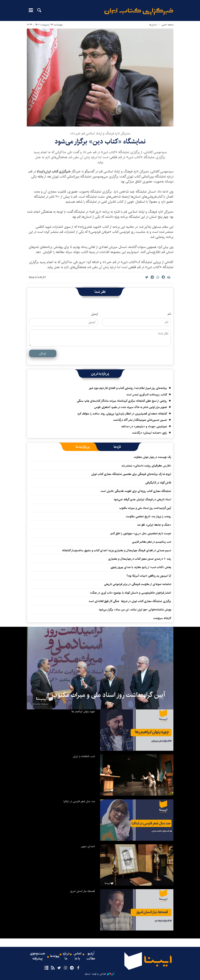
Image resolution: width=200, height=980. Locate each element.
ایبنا (139, 12)
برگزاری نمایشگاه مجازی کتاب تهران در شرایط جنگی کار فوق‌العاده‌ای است (130, 601)
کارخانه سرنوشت (162, 618)
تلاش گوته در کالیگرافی (158, 483)
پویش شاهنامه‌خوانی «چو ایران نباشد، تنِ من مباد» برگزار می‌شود (135, 610)
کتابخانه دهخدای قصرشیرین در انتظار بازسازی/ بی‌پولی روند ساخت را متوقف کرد (122, 414)
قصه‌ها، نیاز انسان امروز (82, 891)
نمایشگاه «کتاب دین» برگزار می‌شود (100, 141)
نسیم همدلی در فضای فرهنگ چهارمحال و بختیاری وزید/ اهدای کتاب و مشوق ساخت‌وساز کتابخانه (117, 550)
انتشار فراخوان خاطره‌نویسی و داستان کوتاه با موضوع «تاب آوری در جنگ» (130, 593)
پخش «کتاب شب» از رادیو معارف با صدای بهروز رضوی (141, 567)
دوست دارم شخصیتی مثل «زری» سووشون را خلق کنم (141, 533)
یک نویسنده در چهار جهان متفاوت (152, 457)
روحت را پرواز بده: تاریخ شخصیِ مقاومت (148, 516)
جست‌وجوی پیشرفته (37, 956)
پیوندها (55, 956)
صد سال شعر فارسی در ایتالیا (79, 801)
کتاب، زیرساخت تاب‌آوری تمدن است (147, 395)
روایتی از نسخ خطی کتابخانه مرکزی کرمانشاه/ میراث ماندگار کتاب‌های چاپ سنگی (122, 401)
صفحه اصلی (167, 25)
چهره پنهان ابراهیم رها (83, 711)
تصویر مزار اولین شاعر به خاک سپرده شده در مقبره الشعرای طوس (131, 407)
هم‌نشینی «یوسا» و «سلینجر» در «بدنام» (144, 426)
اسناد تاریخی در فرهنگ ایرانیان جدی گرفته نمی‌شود (142, 499)
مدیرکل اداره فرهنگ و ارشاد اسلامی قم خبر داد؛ (100, 134)
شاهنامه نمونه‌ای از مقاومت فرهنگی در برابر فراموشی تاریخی (138, 584)
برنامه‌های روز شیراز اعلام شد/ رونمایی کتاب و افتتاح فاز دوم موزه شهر (128, 388)
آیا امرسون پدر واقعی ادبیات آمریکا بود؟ (149, 576)
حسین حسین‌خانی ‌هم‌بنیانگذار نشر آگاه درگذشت (140, 420)
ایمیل (95, 314)
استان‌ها (153, 25)
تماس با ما (77, 956)
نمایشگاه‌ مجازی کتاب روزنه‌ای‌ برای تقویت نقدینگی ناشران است (136, 491)
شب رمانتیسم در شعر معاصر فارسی (152, 542)
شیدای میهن (88, 846)
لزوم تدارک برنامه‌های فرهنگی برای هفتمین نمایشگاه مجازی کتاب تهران (131, 474)
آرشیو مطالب (91, 956)
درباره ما (66, 956)
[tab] (117, 447)
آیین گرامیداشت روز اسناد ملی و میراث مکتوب (145, 508)
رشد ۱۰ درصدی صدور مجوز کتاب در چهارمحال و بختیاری (140, 559)
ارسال (43, 353)
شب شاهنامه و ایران (84, 756)
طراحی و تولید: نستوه (100, 974)
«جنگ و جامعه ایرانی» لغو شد (154, 525)
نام (169, 314)
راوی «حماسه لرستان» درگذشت (150, 433)
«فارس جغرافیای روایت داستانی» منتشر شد (146, 466)
